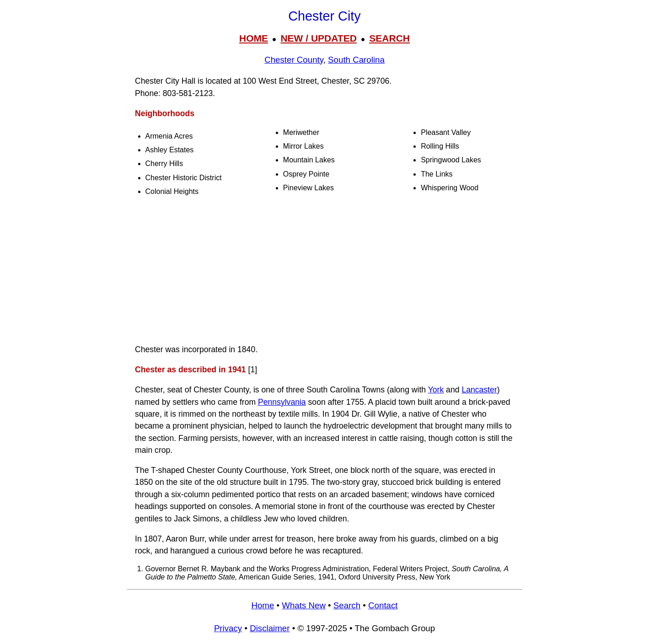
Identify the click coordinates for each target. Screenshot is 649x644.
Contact (383, 605)
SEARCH (389, 38)
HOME (254, 38)
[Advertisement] (325, 272)
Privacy (228, 628)
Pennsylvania (282, 402)
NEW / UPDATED (318, 38)
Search (347, 605)
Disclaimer (270, 628)
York (436, 390)
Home (263, 605)
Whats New (304, 605)
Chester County (294, 60)
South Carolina (356, 60)
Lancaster (479, 390)
